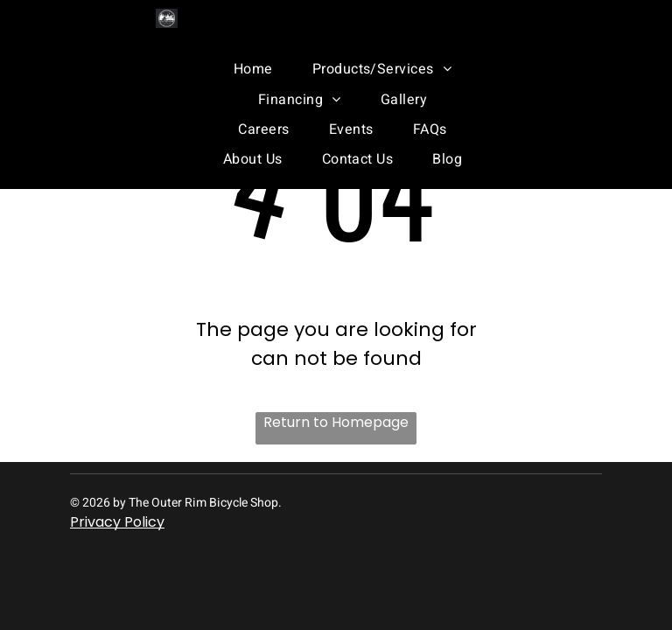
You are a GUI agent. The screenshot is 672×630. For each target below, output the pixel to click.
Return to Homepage (336, 422)
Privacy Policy (117, 522)
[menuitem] (247, 69)
